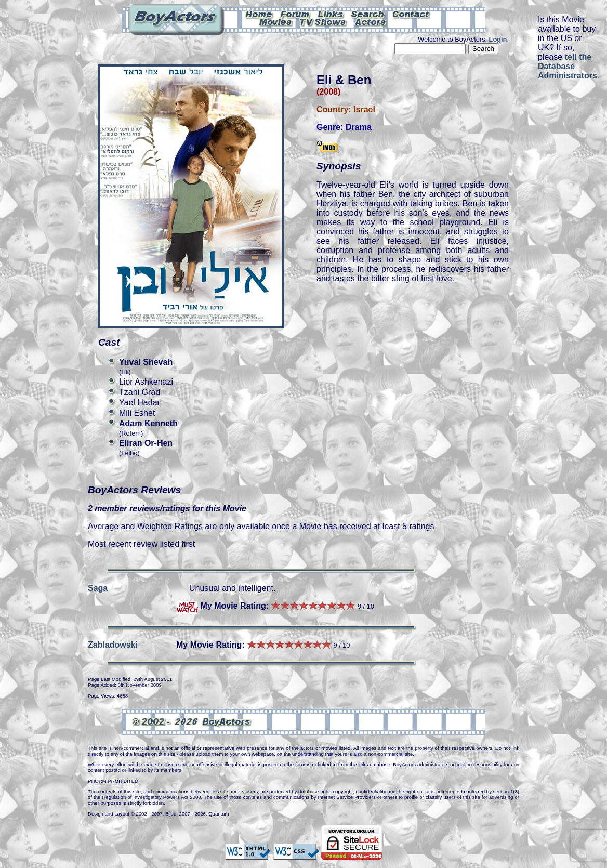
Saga (98, 588)
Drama (359, 127)
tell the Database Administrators (568, 66)
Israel (364, 109)
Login (498, 39)
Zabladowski (113, 645)
